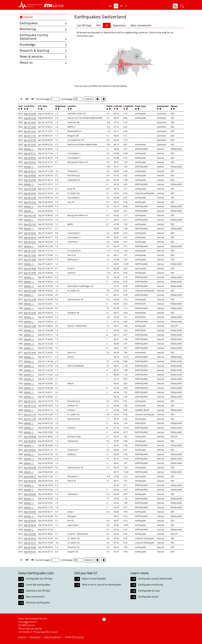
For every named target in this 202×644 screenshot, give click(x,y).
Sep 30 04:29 (30, 521)
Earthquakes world (148, 597)
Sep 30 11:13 (30, 414)
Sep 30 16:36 (30, 299)
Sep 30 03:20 (30, 538)
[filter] (21, 109)
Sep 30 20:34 (30, 233)
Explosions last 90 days (38, 591)
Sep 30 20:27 (30, 242)
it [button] (126, 6)
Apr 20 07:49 (30, 140)
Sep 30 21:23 (30, 224)
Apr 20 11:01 (30, 136)
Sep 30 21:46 (30, 215)
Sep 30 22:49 (30, 198)
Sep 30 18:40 (30, 268)
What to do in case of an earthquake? (102, 585)
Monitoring (43, 29)
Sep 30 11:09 (30, 419)
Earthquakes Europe (149, 591)
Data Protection (53, 637)
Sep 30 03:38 (30, 534)
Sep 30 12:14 (30, 401)
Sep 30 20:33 (30, 237)
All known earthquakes (38, 603)
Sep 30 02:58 (30, 547)
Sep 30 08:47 (30, 441)
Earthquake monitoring (151, 585)
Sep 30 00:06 (30, 175)
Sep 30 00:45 (30, 158)
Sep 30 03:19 (30, 543)
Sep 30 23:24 (30, 189)
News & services (43, 56)
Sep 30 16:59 (30, 291)
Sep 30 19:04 (30, 259)
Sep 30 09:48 (30, 436)
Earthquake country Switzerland (43, 37)
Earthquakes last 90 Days (39, 579)
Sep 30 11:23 (30, 406)
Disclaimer (35, 637)
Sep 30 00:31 (30, 162)
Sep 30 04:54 (30, 512)
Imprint (22, 637)
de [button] (110, 6)
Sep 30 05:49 (30, 494)
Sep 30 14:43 (30, 352)
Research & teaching (43, 50)
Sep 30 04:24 (30, 525)
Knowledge (43, 44)
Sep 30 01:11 (30, 153)
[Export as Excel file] (97, 99)
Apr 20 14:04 (30, 127)
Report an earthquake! (94, 579)
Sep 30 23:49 (30, 180)
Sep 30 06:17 (30, 476)
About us (43, 62)
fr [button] (121, 6)
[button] (30, 5)
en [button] (116, 6)
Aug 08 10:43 (30, 118)
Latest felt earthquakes (38, 585)
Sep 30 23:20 (30, 193)
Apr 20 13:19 (30, 131)
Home (26, 17)
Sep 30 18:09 (30, 273)
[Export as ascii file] (104, 99)
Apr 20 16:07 (30, 122)
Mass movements (141, 25)
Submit (89, 99)
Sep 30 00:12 (30, 171)
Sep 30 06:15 (30, 481)
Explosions (119, 25)
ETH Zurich (78, 637)
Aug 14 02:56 (30, 114)
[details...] (29, 149)
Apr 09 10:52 (30, 144)
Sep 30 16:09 (30, 313)
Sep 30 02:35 (30, 552)
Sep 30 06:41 (30, 450)
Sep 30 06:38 (30, 467)
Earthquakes (43, 23)
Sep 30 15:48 (30, 326)
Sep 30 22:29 (30, 202)
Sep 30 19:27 (30, 251)
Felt (98, 25)
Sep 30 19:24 (30, 255)
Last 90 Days (84, 25)
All (107, 25)
